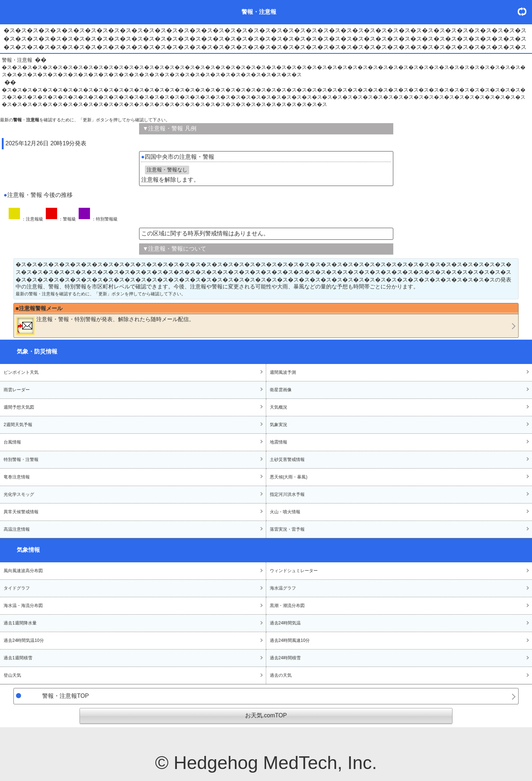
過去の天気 (281, 675)
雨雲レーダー (17, 390)
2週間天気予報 (18, 425)
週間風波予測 (283, 372)
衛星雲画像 (281, 390)
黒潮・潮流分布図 (287, 606)
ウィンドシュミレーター (294, 571)
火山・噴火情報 (285, 512)
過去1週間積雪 (18, 658)
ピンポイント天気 (21, 372)
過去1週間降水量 (20, 623)
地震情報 (279, 442)
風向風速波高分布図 (23, 571)
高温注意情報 (17, 529)
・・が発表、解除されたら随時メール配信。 (105, 325)
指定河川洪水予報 (287, 494)
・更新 (525, 11)
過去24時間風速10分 (290, 640)
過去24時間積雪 (285, 658)
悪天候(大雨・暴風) (289, 477)
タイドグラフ (17, 588)
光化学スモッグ (19, 494)
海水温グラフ (283, 588)
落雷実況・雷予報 (287, 529)
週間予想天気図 (19, 407)
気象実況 (279, 425)
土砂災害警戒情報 (287, 460)
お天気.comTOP (266, 715)
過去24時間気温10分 (24, 640)
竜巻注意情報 (17, 477)
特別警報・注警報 (21, 460)
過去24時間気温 (285, 623)
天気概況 (279, 407)
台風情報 (12, 442)
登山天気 (12, 675)
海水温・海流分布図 (23, 606)
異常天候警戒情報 (21, 512)
